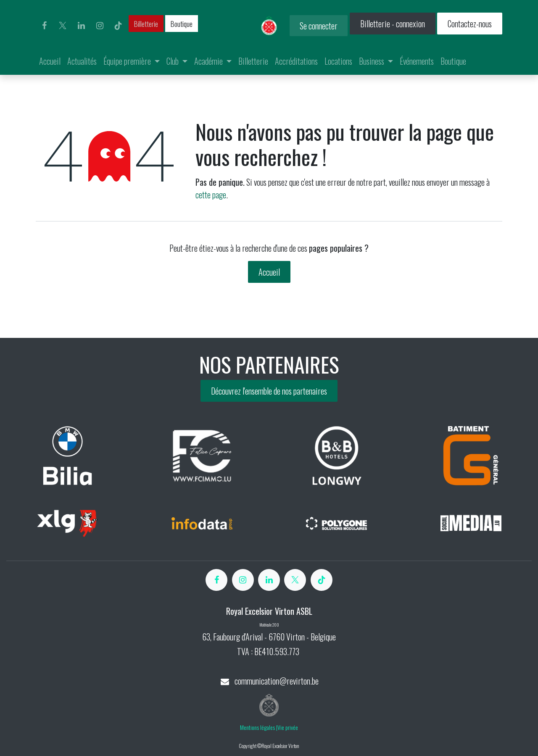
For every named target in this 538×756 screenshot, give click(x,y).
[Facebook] (44, 26)
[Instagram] (100, 26)
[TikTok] (118, 26)
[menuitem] (50, 61)
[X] (63, 26)
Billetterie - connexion (393, 24)
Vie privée (288, 727)
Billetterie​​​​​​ (146, 24)
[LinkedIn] (81, 26)
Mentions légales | (259, 727)
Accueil (269, 272)
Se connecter (319, 26)
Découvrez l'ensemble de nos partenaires (269, 391)
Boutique (182, 24)
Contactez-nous (470, 24)
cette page (211, 195)
